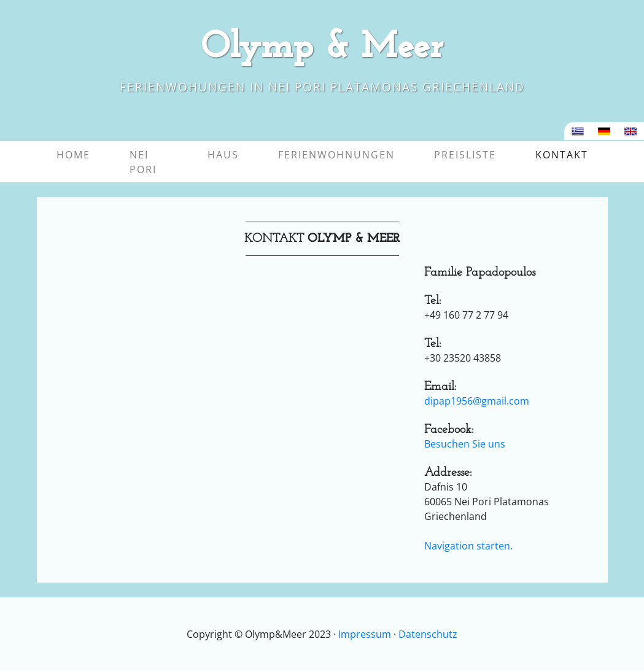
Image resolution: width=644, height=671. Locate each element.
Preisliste (465, 155)
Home (73, 155)
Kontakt (564, 154)
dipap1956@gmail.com (477, 401)
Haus (223, 155)
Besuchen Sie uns (465, 444)
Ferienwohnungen (336, 155)
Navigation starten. (468, 546)
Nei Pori (143, 162)
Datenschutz (428, 634)
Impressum (365, 634)
